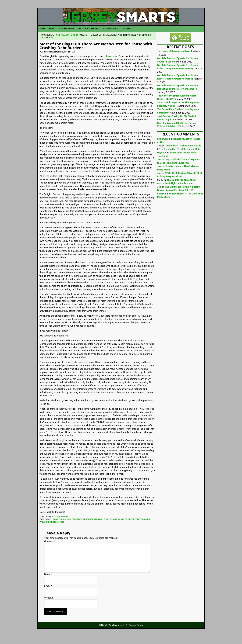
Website (49, 605)
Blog (55, 527)
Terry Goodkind (142, 527)
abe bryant (163, 146)
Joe (159, 153)
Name (48, 582)
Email (48, 593)
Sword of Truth (126, 527)
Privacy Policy (136, 632)
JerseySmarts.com (121, 21)
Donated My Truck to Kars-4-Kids (183, 153)
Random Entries (60, 524)
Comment (50, 549)
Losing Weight (110, 527)
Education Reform (92, 527)
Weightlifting (57, 529)
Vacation (44, 529)
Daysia (161, 160)
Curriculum (65, 527)
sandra (161, 201)
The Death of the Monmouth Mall (174, 59)
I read (112, 64)
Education (77, 527)
